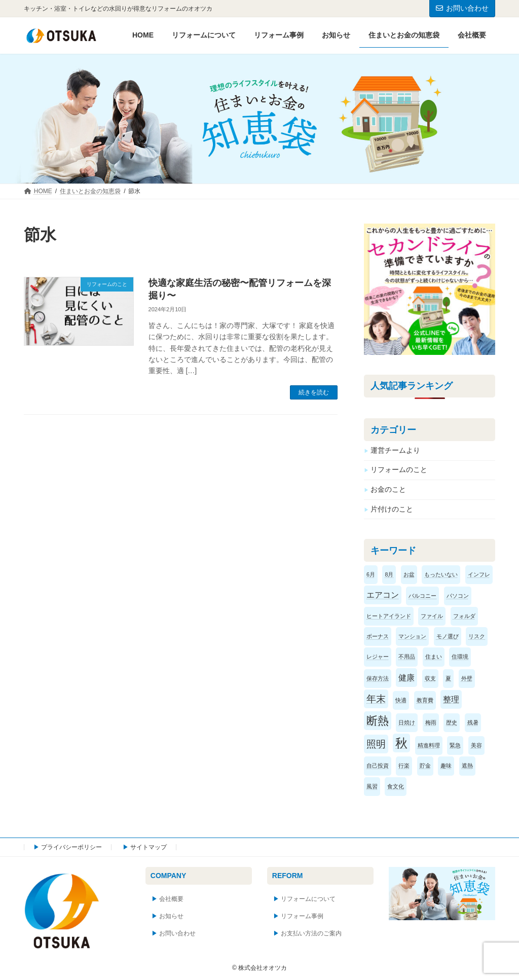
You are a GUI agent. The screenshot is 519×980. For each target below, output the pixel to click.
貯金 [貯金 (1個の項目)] (425, 766)
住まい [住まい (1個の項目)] (434, 657)
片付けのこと (392, 509)
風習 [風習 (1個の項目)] (372, 786)
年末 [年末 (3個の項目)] (376, 699)
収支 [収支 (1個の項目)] (430, 678)
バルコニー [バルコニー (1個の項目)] (422, 596)
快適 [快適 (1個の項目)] (401, 700)
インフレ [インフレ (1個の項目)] (479, 574)
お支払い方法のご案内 (311, 933)
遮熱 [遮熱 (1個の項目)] (467, 766)
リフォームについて (308, 899)
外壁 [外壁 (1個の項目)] (467, 678)
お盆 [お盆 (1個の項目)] (409, 574)
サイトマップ (149, 847)
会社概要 (171, 899)
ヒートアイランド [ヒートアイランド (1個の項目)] (389, 616)
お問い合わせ (462, 8)
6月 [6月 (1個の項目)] (371, 574)
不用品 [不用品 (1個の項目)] (407, 657)
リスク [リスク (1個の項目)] (477, 636)
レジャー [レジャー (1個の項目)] (378, 657)
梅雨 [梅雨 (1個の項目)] (431, 722)
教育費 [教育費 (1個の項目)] (425, 700)
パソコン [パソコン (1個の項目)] (458, 596)
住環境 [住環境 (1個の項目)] (460, 657)
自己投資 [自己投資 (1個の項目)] (378, 766)
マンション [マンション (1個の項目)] (412, 636)
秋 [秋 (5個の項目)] (401, 743)
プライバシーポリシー (71, 847)
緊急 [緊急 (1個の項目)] (455, 745)
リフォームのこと (399, 469)
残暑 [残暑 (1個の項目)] (473, 722)
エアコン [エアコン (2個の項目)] (383, 595)
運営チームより (395, 450)
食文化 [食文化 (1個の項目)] (396, 786)
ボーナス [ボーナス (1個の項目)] (378, 636)
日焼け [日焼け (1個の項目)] (407, 722)
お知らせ (171, 917)
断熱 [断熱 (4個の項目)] (378, 721)
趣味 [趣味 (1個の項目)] (446, 766)
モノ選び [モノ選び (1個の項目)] (448, 636)
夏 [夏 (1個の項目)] (448, 678)
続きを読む (314, 392)
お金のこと (388, 489)
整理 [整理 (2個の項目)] (451, 699)
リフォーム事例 (302, 917)
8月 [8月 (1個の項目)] (389, 574)
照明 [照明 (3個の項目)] (376, 744)
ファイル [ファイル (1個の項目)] (432, 616)
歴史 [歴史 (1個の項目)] (452, 722)
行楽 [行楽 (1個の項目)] (404, 766)
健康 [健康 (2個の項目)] (406, 677)
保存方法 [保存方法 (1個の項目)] (378, 678)
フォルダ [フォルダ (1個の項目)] (464, 616)
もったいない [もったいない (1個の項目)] (441, 574)
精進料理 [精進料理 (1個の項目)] (429, 745)
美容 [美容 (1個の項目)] (476, 745)
